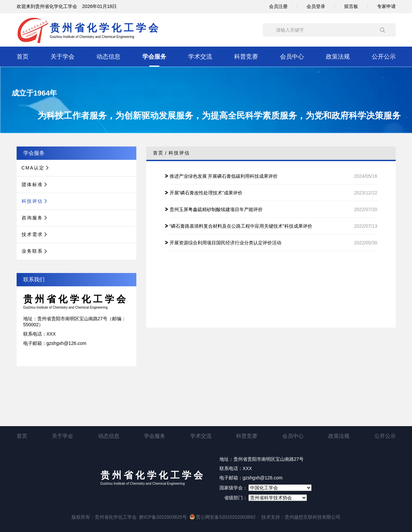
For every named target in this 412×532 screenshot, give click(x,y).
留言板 (351, 6)
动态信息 (108, 57)
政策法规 (338, 57)
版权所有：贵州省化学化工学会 (104, 517)
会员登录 (316, 6)
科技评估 (179, 153)
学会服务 (154, 57)
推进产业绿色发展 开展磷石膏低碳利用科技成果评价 (224, 176)
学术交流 (200, 57)
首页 (23, 57)
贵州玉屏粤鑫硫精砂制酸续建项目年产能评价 (216, 209)
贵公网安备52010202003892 (223, 517)
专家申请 (386, 6)
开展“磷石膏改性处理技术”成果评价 (206, 193)
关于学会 (63, 57)
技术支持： (273, 517)
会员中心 (292, 57)
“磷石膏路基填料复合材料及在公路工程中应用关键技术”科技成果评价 (241, 226)
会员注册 (278, 6)
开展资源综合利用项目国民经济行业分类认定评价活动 (225, 243)
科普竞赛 (246, 57)
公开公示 (384, 57)
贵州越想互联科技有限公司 (313, 517)
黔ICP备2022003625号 (163, 517)
